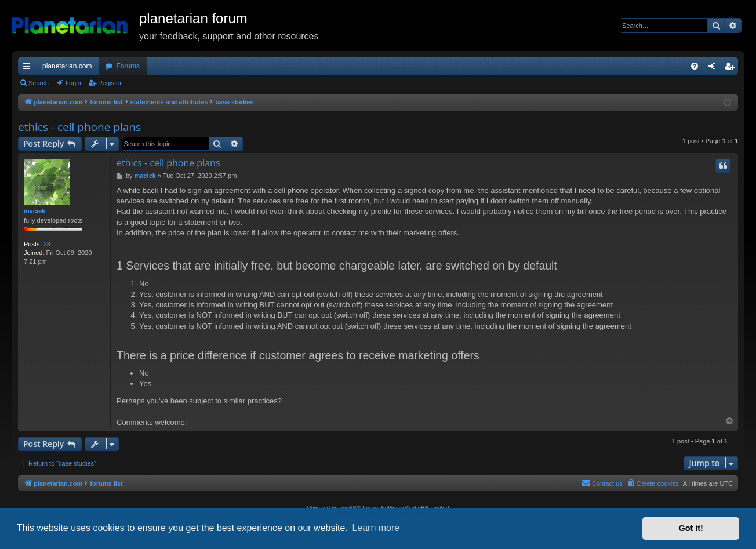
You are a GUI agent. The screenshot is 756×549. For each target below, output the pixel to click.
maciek (34, 211)
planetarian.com (67, 66)
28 (47, 244)
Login (73, 83)
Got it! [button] (691, 528)
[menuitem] (695, 66)
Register (110, 83)
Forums (128, 66)
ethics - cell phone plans (79, 127)
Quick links (29, 68)
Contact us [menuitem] (602, 483)
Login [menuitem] (715, 68)
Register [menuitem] (732, 68)
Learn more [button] (376, 528)
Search (39, 83)
